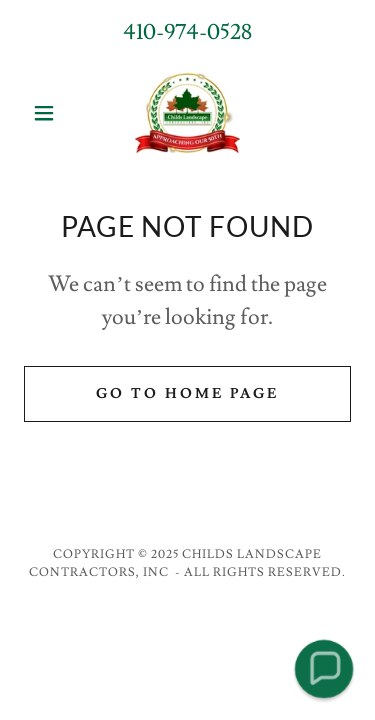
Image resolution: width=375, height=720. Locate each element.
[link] (187, 113)
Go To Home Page (187, 394)
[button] (48, 113)
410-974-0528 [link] (187, 32)
